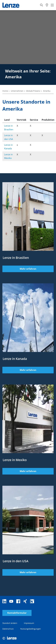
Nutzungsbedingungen (31, 629)
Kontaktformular (17, 613)
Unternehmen (17, 91)
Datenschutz (8, 629)
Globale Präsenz (33, 91)
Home (5, 91)
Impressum (29, 623)
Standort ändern (10, 623)
